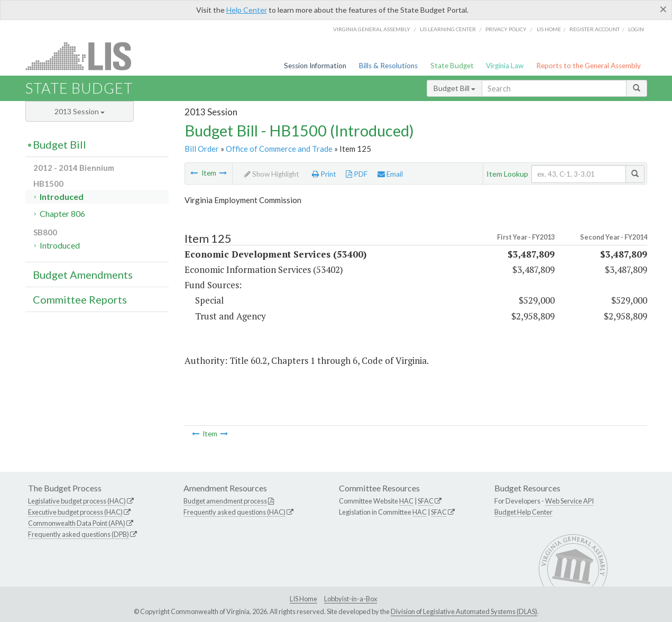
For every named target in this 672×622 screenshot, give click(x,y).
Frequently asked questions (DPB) (79, 534)
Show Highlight (272, 174)
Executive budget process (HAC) (75, 512)
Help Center (247, 10)
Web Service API (569, 501)
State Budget (452, 66)
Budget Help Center (523, 512)
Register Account (595, 29)
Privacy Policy (506, 29)
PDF (357, 174)
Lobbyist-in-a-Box (351, 599)
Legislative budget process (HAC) (77, 501)
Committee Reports (80, 299)
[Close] (663, 9)
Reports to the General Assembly (588, 66)
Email (390, 174)
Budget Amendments (83, 275)
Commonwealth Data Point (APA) (77, 523)
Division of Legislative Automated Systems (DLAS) (464, 611)
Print (324, 174)
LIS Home (303, 599)
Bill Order (202, 149)
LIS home (549, 29)
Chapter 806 (62, 213)
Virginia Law (505, 66)
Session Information (315, 66)
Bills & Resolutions (388, 66)
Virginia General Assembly (372, 29)
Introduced (62, 196)
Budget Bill (454, 88)
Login (636, 29)
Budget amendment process (225, 501)
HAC (406, 501)
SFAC (426, 501)
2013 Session (80, 111)
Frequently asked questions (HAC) (234, 512)
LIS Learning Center (448, 29)
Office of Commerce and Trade (279, 149)
